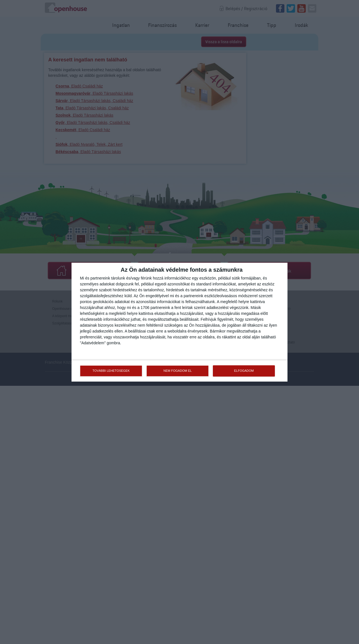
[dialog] (179, 322)
